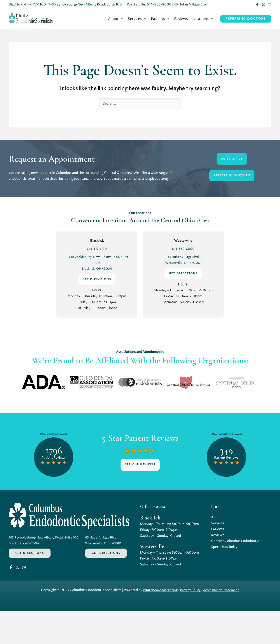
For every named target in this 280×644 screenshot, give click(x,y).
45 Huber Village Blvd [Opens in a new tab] (191, 4)
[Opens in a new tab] (44, 383)
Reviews (181, 19)
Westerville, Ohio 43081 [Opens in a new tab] (183, 263)
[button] (246, 19)
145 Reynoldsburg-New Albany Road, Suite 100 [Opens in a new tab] (85, 4)
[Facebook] (257, 5)
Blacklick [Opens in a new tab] (16, 4)
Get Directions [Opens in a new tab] (30, 553)
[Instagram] (269, 5)
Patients (160, 19)
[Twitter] (263, 5)
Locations (203, 19)
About (116, 19)
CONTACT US (232, 159)
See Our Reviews (140, 465)
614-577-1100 (35, 4)
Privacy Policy (190, 623)
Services (137, 19)
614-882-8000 (159, 4)
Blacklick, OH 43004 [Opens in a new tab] (97, 269)
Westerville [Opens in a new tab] (136, 4)
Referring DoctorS (232, 176)
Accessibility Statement (222, 623)
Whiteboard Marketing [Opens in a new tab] (159, 623)
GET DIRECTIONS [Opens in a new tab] (97, 280)
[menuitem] (116, 19)
